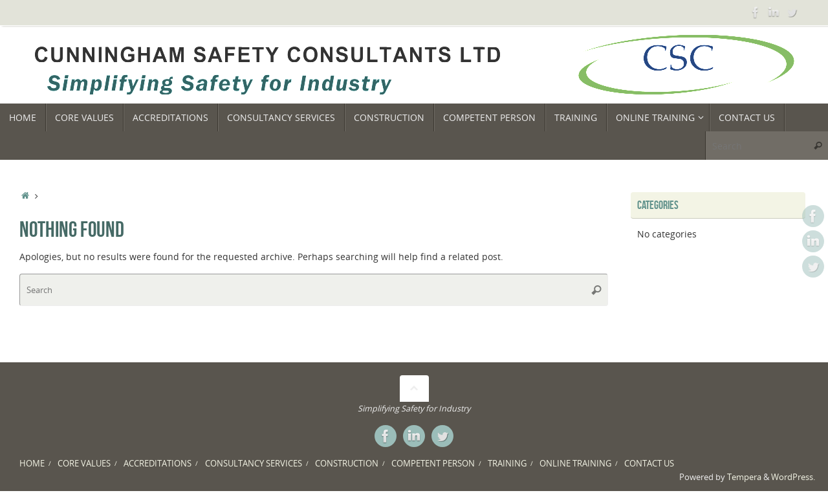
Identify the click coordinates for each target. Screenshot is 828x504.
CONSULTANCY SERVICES (254, 464)
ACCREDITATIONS (158, 464)
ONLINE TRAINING (575, 464)
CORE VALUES (84, 464)
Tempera (744, 477)
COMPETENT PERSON (433, 464)
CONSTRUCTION (347, 464)
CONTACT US (649, 464)
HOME (32, 464)
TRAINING (507, 464)
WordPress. (793, 477)
